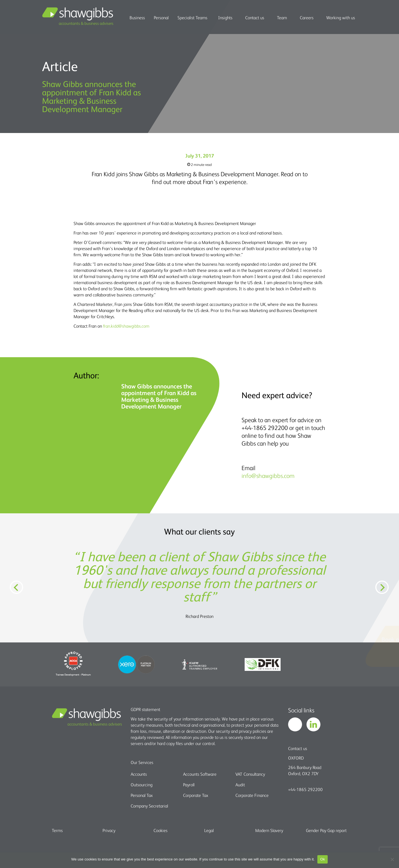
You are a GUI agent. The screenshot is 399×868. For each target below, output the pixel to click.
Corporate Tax (196, 795)
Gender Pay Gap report (326, 830)
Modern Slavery (269, 830)
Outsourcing (142, 785)
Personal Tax (142, 795)
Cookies (160, 830)
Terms (57, 830)
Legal (209, 830)
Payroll (189, 785)
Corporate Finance (252, 795)
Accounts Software (200, 774)
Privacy (109, 830)
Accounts (139, 774)
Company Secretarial (149, 806)
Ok (323, 859)
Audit (240, 785)
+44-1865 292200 (305, 789)
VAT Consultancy (250, 774)
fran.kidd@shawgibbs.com (126, 326)
